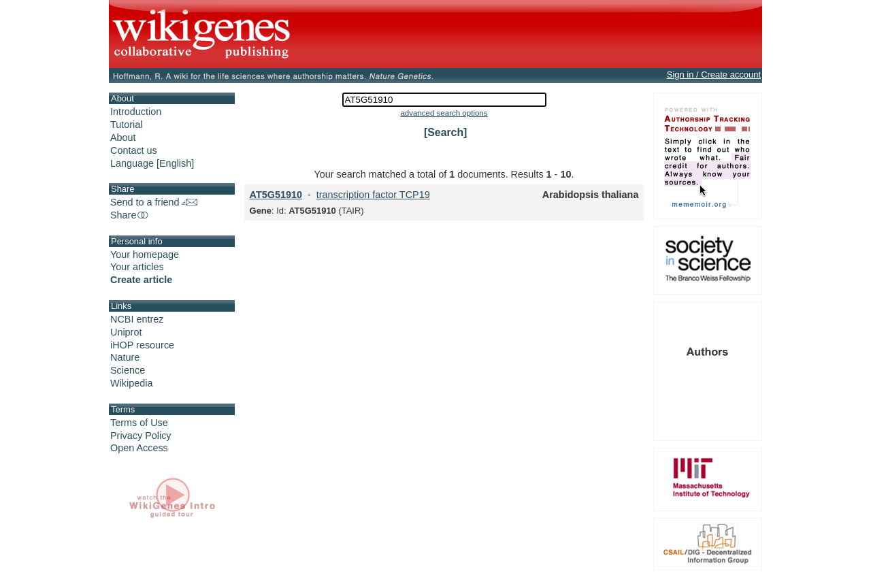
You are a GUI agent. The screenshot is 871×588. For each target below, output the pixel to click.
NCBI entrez (137, 319)
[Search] (445, 132)
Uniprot (126, 332)
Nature (125, 357)
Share (130, 215)
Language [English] (152, 163)
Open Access (139, 448)
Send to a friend (154, 202)
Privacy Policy (141, 436)
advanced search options (444, 113)
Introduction (136, 112)
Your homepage (145, 255)
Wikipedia (131, 383)
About (123, 137)
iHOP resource (142, 345)
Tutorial (126, 125)
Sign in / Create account (714, 75)
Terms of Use (139, 423)
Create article (141, 280)
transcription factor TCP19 (373, 195)
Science (128, 370)
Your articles (137, 267)
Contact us (134, 150)
